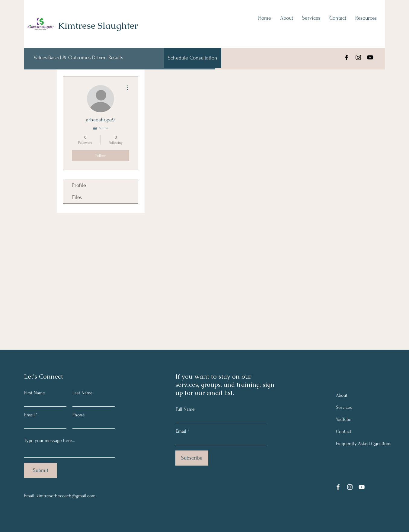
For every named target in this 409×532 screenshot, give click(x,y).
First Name (35, 393)
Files (77, 197)
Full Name (185, 409)
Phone (79, 415)
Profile (79, 185)
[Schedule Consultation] (193, 58)
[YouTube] (370, 57)
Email (29, 415)
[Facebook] (347, 57)
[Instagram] (358, 57)
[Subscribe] (192, 458)
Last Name (83, 393)
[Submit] (41, 470)
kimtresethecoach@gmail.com (66, 496)
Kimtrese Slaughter (98, 26)
